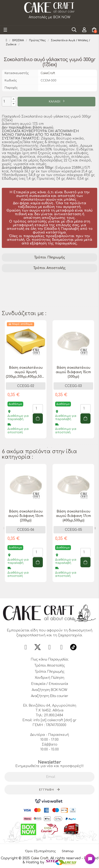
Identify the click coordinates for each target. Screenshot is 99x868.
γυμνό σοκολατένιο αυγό (24, 293)
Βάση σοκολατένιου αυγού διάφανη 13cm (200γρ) (26, 516)
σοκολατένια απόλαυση (63, 277)
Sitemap (68, 851)
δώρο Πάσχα (48, 298)
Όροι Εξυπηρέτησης (41, 851)
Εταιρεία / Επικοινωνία (50, 684)
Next (95, 382)
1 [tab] (47, 448)
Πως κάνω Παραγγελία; (49, 659)
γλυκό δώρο (74, 298)
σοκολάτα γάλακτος (20, 277)
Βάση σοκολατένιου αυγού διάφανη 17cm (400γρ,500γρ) (73, 516)
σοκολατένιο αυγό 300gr (72, 293)
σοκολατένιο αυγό (72, 288)
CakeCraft (48, 73)
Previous (4, 382)
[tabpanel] (26, 382)
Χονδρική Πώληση (49, 678)
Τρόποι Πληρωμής (50, 257)
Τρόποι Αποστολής (49, 268)
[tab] (49, 258)
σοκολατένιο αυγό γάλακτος (27, 288)
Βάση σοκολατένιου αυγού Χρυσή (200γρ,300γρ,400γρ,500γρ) (26, 372)
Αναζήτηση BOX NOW (49, 690)
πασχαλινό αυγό (17, 298)
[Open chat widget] (90, 859)
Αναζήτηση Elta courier (50, 696)
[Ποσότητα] (7, 102)
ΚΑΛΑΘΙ (55, 102)
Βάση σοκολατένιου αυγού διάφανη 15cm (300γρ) (73, 372)
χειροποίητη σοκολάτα (23, 283)
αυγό (8, 304)
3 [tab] (54, 591)
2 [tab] (52, 448)
